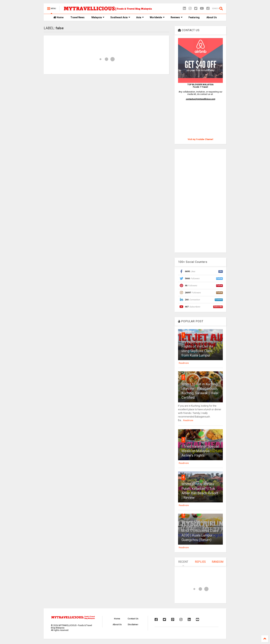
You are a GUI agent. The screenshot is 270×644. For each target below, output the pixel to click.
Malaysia (98, 17)
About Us (212, 17)
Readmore (184, 363)
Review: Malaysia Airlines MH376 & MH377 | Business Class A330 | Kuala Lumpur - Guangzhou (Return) (200, 531)
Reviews (177, 17)
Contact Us (133, 619)
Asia (140, 17)
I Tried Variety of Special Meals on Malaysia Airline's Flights (200, 451)
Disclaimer (133, 625)
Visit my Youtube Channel (200, 139)
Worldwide (157, 17)
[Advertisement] (200, 201)
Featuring (194, 17)
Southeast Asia (120, 17)
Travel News (77, 17)
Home (58, 17)
